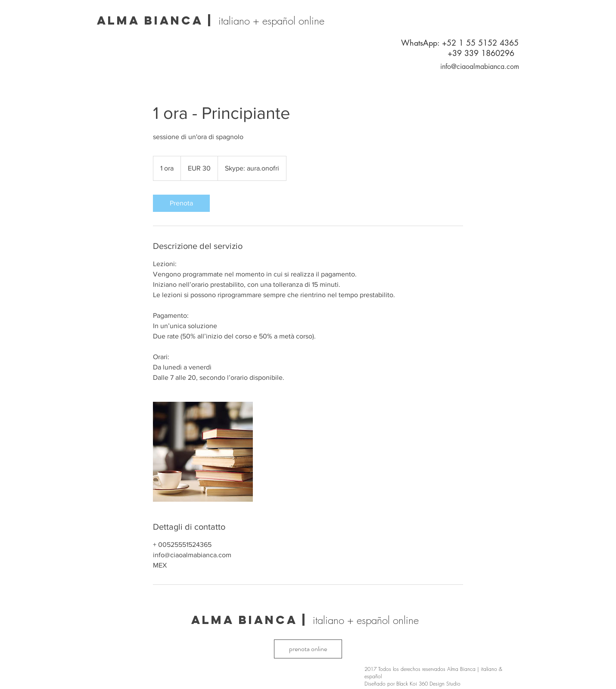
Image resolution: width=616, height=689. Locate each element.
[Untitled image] (203, 452)
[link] (181, 203)
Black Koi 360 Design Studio (428, 684)
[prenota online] (308, 649)
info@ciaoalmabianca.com (480, 67)
